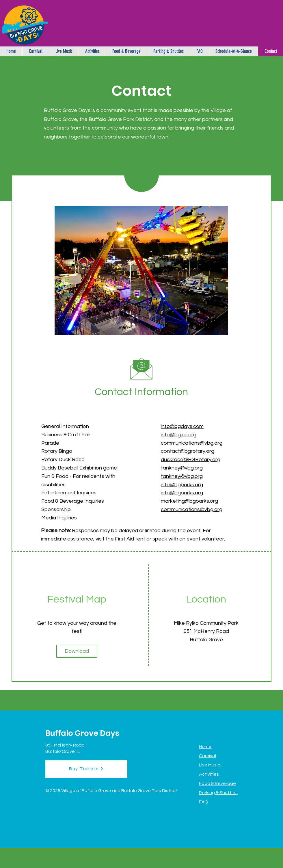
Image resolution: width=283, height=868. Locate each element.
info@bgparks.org (182, 493)
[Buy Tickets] (86, 769)
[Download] (77, 651)
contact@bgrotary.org (188, 451)
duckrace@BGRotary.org (191, 460)
